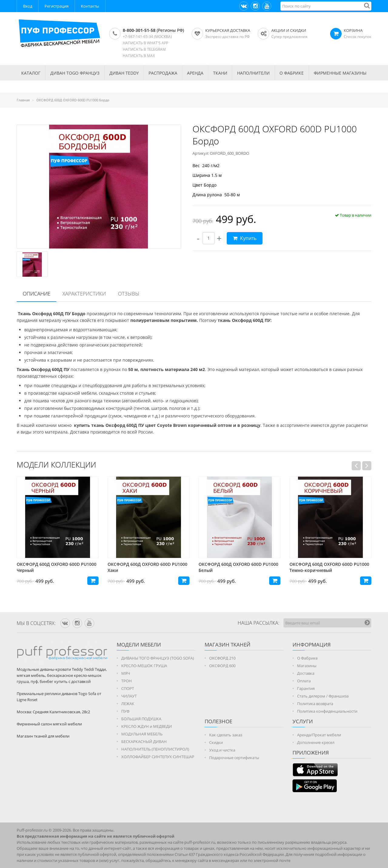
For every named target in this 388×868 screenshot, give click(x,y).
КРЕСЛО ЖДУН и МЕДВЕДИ (147, 726)
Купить (245, 238)
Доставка (306, 673)
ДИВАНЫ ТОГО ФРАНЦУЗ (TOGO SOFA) (158, 658)
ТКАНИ (220, 73)
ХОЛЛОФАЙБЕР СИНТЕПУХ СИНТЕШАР (158, 757)
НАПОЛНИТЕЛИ (253, 73)
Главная (23, 100)
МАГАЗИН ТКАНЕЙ (227, 645)
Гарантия (306, 688)
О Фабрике (307, 658)
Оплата (304, 681)
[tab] (37, 294)
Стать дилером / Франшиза (323, 696)
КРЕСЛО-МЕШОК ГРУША (144, 666)
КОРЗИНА (353, 30)
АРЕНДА (195, 73)
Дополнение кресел (316, 742)
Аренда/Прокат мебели (319, 735)
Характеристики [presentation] (84, 294)
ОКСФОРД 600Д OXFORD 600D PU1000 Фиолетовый (57, 567)
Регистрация (57, 6)
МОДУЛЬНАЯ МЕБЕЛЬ (142, 734)
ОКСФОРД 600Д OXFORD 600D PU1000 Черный (147, 567)
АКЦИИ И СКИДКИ (289, 30)
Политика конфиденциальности (327, 711)
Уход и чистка (222, 750)
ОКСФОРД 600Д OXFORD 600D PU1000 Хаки (238, 567)
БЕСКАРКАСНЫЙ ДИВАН (144, 741)
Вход (28, 6)
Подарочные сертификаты (234, 758)
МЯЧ (126, 673)
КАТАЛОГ (31, 73)
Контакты (90, 6)
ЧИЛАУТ (129, 696)
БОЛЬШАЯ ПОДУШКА (141, 719)
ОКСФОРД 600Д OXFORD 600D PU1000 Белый (329, 567)
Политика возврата (315, 704)
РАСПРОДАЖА (163, 73)
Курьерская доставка (228, 30)
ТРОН (127, 681)
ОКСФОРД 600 (222, 666)
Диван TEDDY (124, 73)
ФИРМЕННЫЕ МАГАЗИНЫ (340, 73)
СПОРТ (128, 688)
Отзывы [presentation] (129, 294)
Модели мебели (139, 645)
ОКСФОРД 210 (222, 658)
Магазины (307, 666)
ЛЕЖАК (128, 704)
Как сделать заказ (226, 735)
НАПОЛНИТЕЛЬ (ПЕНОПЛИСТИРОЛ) (155, 749)
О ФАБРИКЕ (292, 73)
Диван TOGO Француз (75, 73)
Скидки (216, 742)
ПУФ (125, 711)
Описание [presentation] (37, 294)
